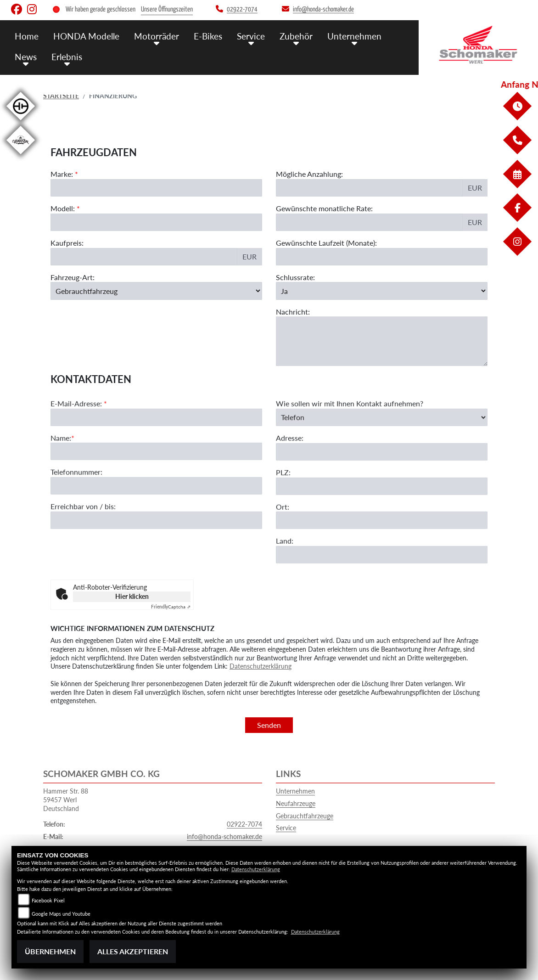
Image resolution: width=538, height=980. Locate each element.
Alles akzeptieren (133, 951)
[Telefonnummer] (156, 505)
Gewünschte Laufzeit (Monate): (326, 243)
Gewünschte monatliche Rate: (324, 208)
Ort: (283, 526)
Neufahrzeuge (296, 803)
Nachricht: (293, 312)
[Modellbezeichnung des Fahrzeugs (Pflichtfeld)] (156, 222)
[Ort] (382, 540)
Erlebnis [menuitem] (67, 56)
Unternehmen (295, 791)
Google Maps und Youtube (61, 914)
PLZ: (283, 492)
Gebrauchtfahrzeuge (305, 816)
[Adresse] (382, 471)
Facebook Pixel (48, 900)
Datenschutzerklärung (261, 666)
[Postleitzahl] (382, 505)
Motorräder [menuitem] (157, 36)
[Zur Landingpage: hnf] (21, 122)
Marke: (62, 174)
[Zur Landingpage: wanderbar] (21, 156)
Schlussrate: (295, 277)
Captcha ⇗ (171, 607)
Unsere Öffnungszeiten (167, 9)
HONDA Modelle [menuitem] (86, 36)
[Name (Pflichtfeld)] (156, 471)
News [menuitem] (26, 56)
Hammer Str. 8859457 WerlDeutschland (66, 800)
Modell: (63, 208)
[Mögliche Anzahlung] (369, 188)
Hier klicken (132, 596)
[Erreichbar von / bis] (156, 540)
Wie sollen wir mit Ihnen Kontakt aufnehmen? (350, 423)
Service (286, 828)
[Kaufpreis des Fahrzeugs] (144, 257)
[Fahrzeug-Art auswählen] (156, 291)
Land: (285, 560)
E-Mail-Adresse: (79, 423)
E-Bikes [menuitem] (208, 36)
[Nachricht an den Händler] (382, 342)
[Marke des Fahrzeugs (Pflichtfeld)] (156, 188)
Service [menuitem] (251, 36)
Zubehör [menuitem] (296, 36)
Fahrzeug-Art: (73, 277)
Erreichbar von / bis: (83, 526)
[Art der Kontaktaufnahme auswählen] (382, 436)
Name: (61, 457)
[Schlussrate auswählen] (382, 291)
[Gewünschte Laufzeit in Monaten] (382, 257)
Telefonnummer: (76, 491)
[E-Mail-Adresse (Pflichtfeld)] (156, 436)
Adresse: (290, 457)
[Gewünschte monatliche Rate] (369, 222)
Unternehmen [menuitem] (354, 36)
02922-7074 (244, 824)
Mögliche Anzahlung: (309, 174)
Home (27, 36)
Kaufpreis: (67, 243)
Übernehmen (50, 951)
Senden (269, 725)
